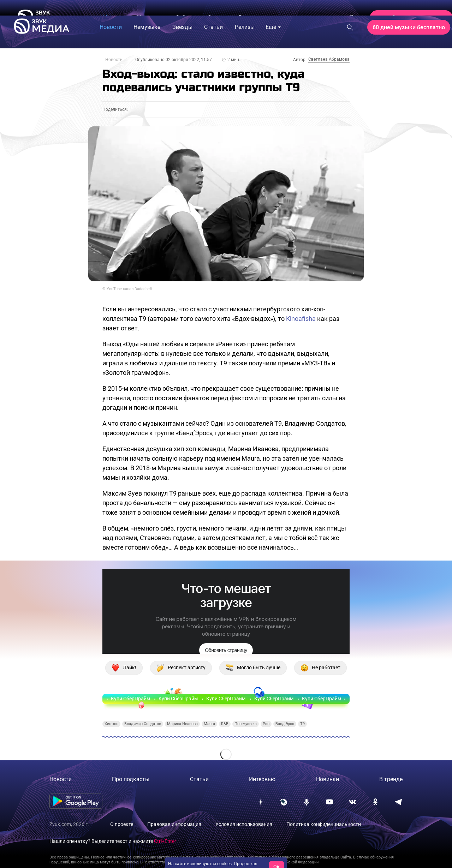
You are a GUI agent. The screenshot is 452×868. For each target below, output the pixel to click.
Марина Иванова (182, 724)
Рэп (266, 724)
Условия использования (244, 824)
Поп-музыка (246, 724)
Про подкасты (131, 779)
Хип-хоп (111, 724)
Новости (114, 60)
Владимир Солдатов (143, 724)
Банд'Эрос (285, 724)
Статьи (199, 779)
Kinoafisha (301, 319)
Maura (209, 724)
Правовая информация (174, 824)
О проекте (122, 824)
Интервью (262, 779)
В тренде (391, 779)
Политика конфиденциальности (324, 824)
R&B (225, 724)
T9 (302, 724)
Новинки (328, 779)
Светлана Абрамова (329, 59)
